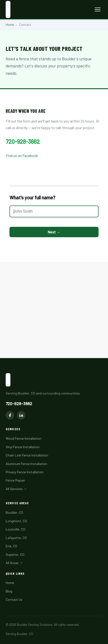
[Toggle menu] (98, 9)
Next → (54, 232)
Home (10, 24)
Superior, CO (15, 554)
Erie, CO (11, 546)
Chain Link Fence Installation (27, 455)
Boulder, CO (14, 512)
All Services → (16, 489)
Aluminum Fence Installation (26, 464)
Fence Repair (15, 480)
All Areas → (14, 563)
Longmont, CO (16, 521)
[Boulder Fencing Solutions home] (8, 9)
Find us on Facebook (22, 156)
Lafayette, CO (16, 538)
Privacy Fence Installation (25, 472)
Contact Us (14, 599)
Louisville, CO (15, 529)
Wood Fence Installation (24, 438)
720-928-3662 (23, 142)
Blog (9, 591)
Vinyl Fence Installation (23, 447)
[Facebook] (10, 415)
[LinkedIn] (21, 415)
